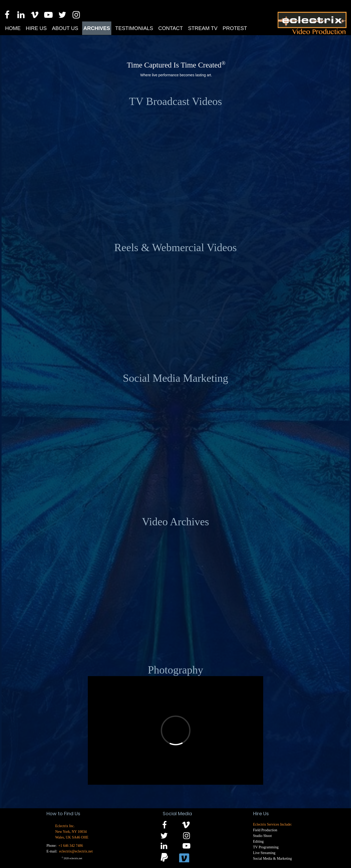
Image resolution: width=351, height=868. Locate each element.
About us (65, 28)
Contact (171, 28)
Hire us (36, 28)
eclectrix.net (76, 858)
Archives (97, 28)
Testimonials (134, 28)
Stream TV (203, 28)
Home (13, 28)
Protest (235, 28)
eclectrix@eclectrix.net (76, 851)
